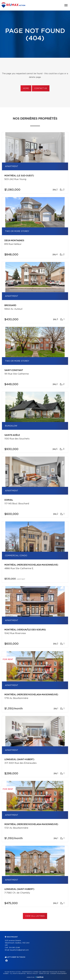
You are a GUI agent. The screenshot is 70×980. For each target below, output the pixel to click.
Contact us (41, 88)
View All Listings (35, 916)
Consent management (58, 974)
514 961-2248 (14, 948)
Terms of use (44, 974)
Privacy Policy (32, 974)
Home (26, 88)
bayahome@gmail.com (19, 950)
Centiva (39, 977)
